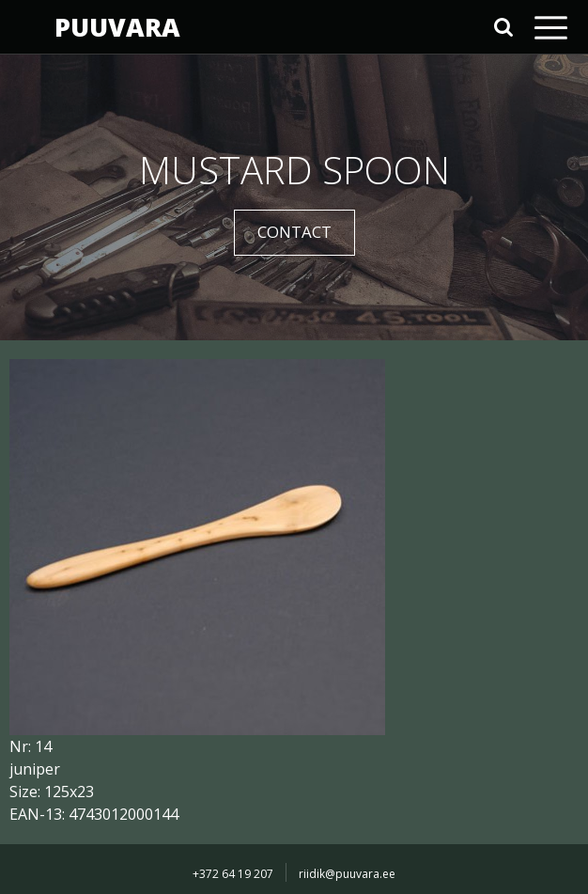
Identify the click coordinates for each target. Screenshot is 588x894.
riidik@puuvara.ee (347, 874)
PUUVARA (117, 27)
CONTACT (294, 232)
